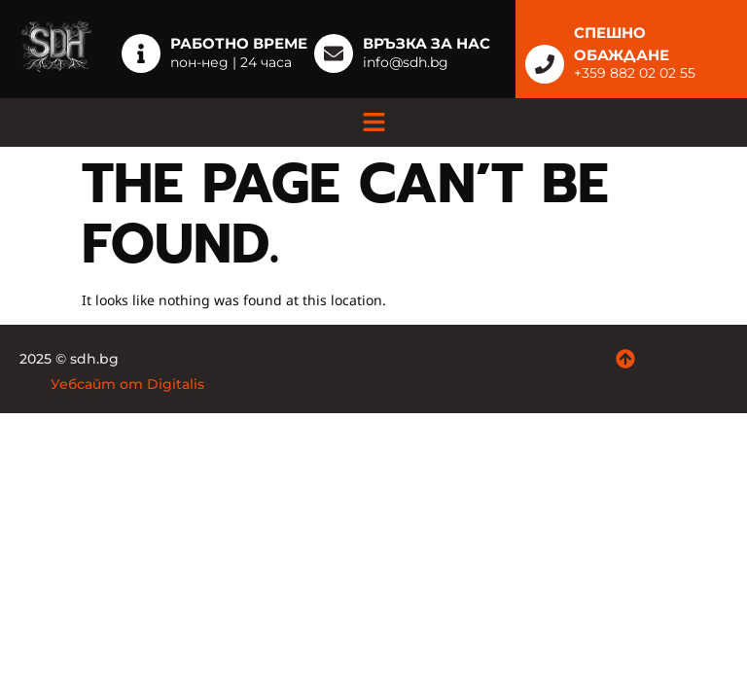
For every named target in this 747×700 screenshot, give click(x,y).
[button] (373, 122)
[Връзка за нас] (334, 53)
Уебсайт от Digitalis (127, 384)
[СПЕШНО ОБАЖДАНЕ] (545, 64)
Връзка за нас (427, 43)
